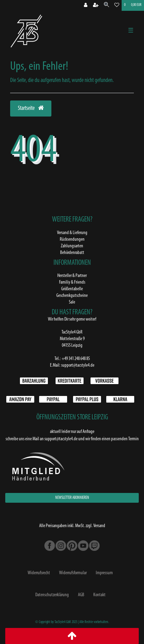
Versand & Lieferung (72, 233)
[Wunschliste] (117, 6)
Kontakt (99, 595)
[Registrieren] (96, 6)
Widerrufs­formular (73, 573)
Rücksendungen (72, 239)
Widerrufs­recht (39, 573)
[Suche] (106, 5)
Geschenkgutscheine (72, 296)
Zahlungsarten (72, 246)
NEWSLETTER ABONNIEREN (72, 498)
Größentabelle (72, 289)
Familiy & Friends (72, 282)
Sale (72, 302)
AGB (81, 595)
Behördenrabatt (72, 253)
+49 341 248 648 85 (76, 359)
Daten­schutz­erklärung (52, 595)
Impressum (104, 573)
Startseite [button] (31, 108)
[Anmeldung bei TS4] (86, 6)
